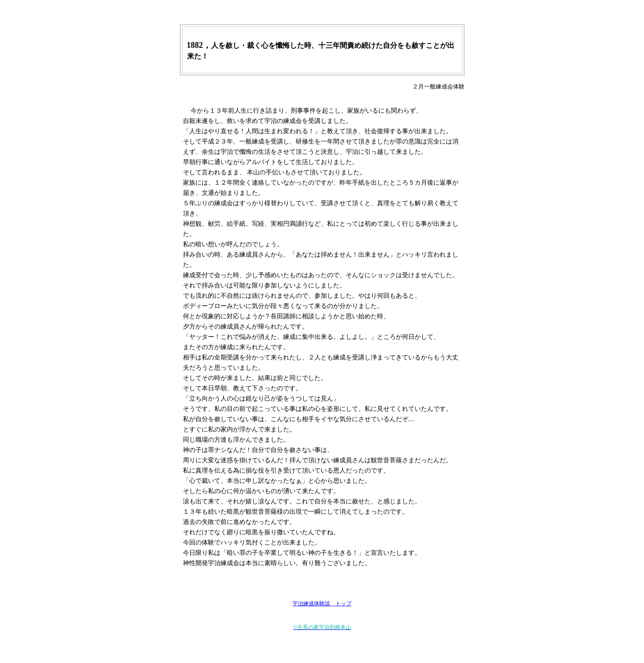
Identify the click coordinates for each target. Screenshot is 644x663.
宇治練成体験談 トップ (322, 604)
